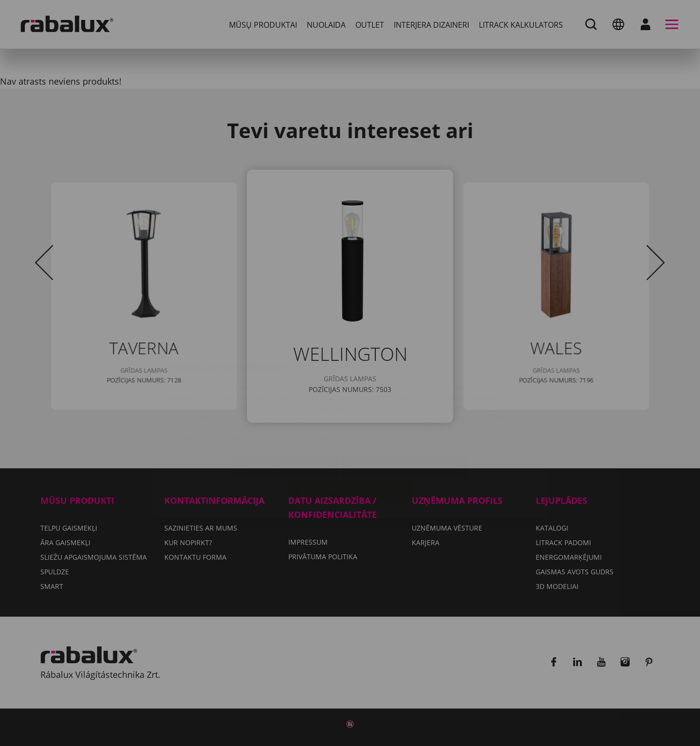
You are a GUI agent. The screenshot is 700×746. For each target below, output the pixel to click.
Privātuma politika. (374, 381)
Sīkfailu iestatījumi (285, 409)
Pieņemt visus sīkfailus (350, 434)
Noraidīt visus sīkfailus (405, 409)
